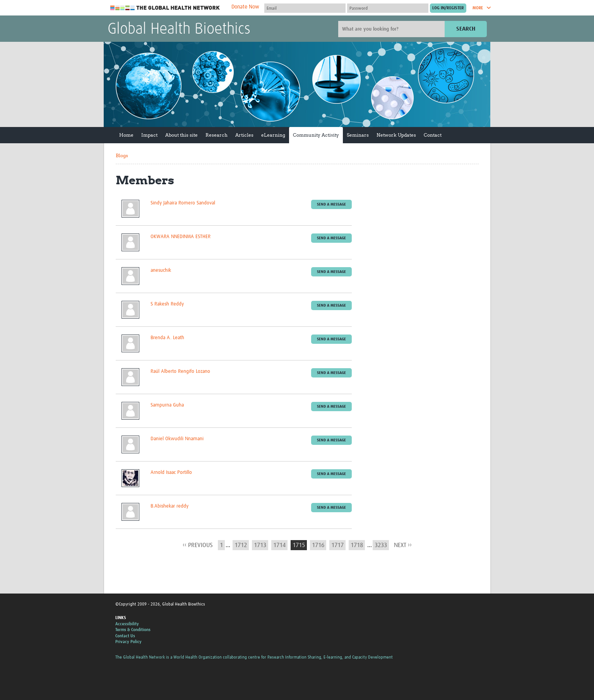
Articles (244, 135)
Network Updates (396, 135)
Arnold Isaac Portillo (171, 473)
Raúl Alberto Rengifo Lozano (180, 371)
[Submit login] (448, 8)
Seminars (358, 135)
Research (217, 135)
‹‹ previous (198, 545)
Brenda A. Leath (167, 338)
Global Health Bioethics (179, 29)
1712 (241, 545)
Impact (149, 135)
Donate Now (245, 7)
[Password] (388, 8)
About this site (181, 135)
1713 (260, 545)
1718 (357, 545)
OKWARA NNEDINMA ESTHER (181, 237)
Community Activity (316, 135)
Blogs (122, 155)
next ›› (403, 545)
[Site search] (392, 29)
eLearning (273, 135)
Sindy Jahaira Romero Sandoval (183, 203)
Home (126, 135)
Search (466, 29)
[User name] (305, 8)
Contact (433, 135)
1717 (337, 545)
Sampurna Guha (167, 405)
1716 (318, 545)
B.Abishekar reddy (169, 506)
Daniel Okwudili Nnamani (177, 439)
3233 (381, 545)
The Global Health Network (165, 8)
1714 (279, 545)
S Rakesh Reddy (167, 304)
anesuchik (161, 270)
